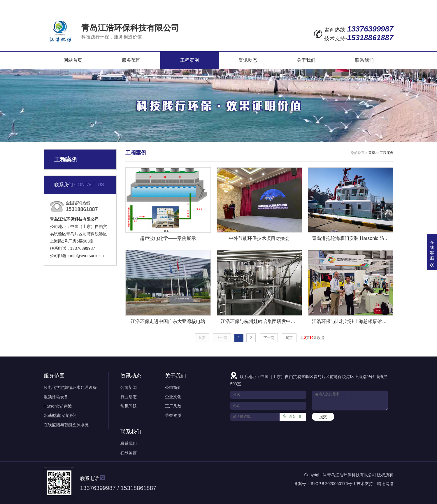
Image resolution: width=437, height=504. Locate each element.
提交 (323, 417)
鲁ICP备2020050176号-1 (333, 484)
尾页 (289, 338)
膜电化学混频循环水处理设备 (70, 387)
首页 (372, 153)
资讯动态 (248, 60)
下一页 (269, 338)
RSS (372, 5)
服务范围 (131, 60)
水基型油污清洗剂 (60, 415)
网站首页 (73, 60)
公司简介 (173, 387)
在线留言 (322, 5)
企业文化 (173, 397)
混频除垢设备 (56, 397)
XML (388, 5)
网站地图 (349, 5)
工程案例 (189, 60)
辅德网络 (385, 484)
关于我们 (306, 60)
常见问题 (129, 406)
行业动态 (129, 397)
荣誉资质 (173, 415)
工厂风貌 (173, 406)
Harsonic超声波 (58, 406)
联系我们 (364, 60)
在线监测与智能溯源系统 (66, 425)
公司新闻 (129, 387)
